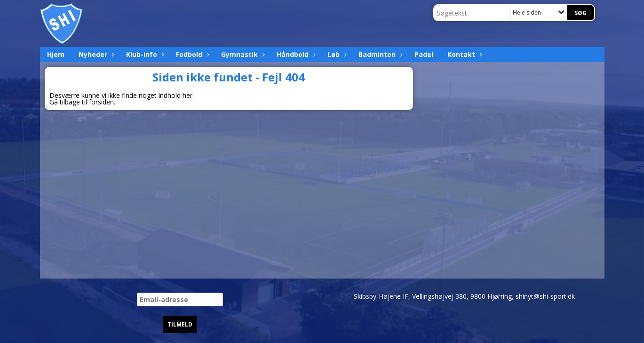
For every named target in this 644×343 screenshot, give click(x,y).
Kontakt (464, 54)
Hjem (56, 54)
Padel (424, 54)
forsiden (101, 102)
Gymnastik (242, 54)
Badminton (379, 54)
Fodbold (191, 54)
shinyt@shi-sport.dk (545, 296)
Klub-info (144, 54)
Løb (336, 54)
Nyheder (95, 54)
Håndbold (295, 54)
